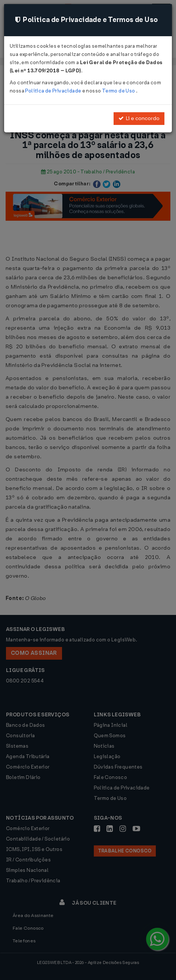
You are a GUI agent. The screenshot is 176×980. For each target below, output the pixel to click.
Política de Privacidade (53, 91)
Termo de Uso (119, 91)
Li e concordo (139, 118)
